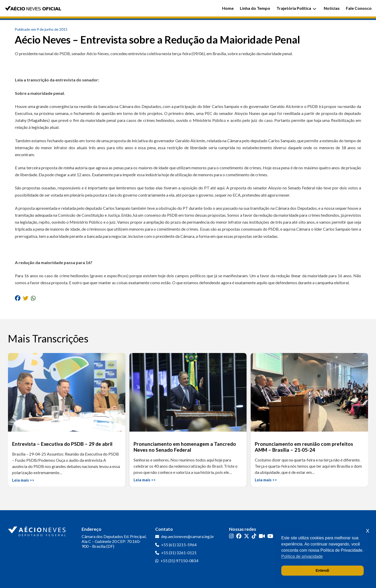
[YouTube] (270, 536)
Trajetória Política (296, 8)
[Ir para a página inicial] (38, 530)
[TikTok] (254, 536)
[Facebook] (239, 536)
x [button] (368, 530)
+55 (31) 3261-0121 (179, 553)
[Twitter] (247, 536)
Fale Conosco (359, 8)
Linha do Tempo (255, 8)
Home (228, 8)
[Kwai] (262, 536)
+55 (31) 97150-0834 (180, 561)
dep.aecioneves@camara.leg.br (188, 536)
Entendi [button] (323, 570)
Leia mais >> (23, 480)
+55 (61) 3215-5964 (179, 545)
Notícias (332, 8)
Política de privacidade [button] (302, 556)
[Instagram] (231, 536)
